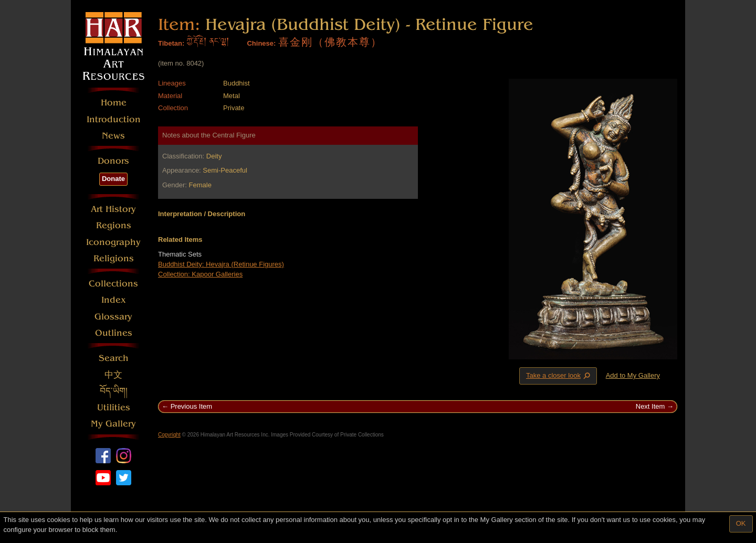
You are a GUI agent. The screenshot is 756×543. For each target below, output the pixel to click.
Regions (114, 225)
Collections (113, 284)
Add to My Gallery (633, 375)
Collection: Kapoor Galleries (200, 274)
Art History (113, 209)
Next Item (650, 406)
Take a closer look (559, 376)
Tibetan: (171, 43)
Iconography (113, 242)
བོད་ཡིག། (114, 391)
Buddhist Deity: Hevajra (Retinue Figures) (221, 264)
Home (114, 103)
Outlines (114, 333)
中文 (113, 375)
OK (741, 523)
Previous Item (191, 406)
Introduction (114, 119)
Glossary (113, 317)
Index (114, 300)
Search (114, 358)
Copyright (169, 435)
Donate (113, 179)
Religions (114, 258)
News (113, 136)
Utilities (114, 407)
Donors (113, 161)
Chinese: (261, 43)
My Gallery (113, 424)
